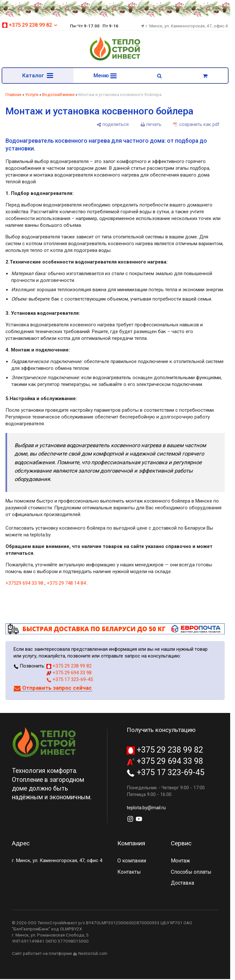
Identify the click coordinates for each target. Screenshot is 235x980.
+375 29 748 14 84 (66, 583)
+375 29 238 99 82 (30, 25)
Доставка (182, 883)
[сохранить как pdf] (196, 125)
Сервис (181, 844)
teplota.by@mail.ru (146, 808)
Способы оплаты (191, 872)
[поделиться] (113, 125)
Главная (13, 95)
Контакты (129, 872)
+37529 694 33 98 (24, 583)
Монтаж (181, 861)
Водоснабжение (58, 95)
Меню (105, 75)
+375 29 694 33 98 (69, 673)
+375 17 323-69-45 (70, 680)
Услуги (32, 95)
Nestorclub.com (93, 954)
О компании (132, 861)
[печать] (151, 125)
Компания (131, 844)
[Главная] (115, 60)
